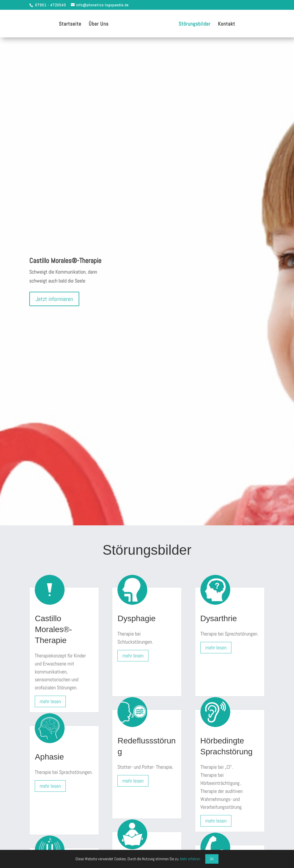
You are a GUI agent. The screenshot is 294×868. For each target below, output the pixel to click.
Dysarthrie (219, 618)
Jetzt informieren (54, 299)
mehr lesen (50, 701)
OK (212, 859)
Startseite (70, 24)
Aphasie (49, 757)
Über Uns (99, 24)
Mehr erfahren (190, 859)
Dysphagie (136, 618)
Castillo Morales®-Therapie (53, 629)
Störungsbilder (195, 24)
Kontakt (227, 24)
